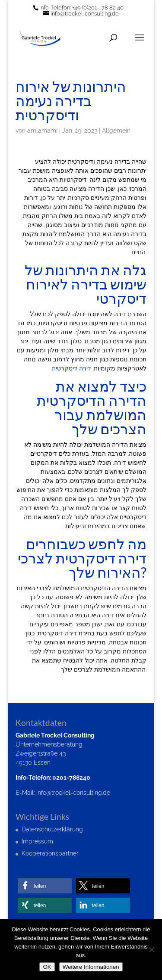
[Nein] (151, 949)
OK (47, 967)
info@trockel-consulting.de (73, 793)
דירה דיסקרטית (71, 368)
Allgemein (116, 131)
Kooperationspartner (50, 853)
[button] (45, 886)
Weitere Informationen (91, 967)
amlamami (42, 131)
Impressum (37, 841)
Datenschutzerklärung (52, 829)
